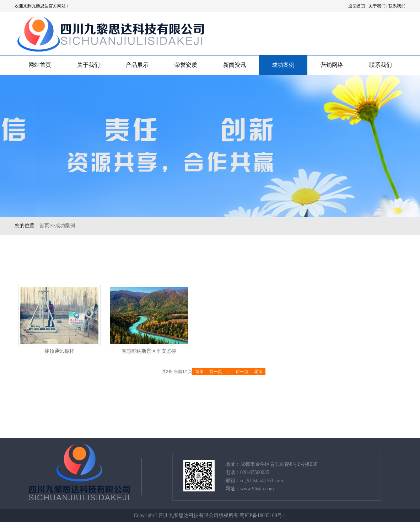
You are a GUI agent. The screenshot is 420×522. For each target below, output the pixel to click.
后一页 (242, 372)
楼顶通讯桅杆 (59, 351)
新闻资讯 (235, 65)
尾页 (258, 372)
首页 (44, 226)
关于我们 (377, 6)
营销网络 (332, 65)
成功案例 (283, 65)
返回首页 (357, 6)
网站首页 (40, 65)
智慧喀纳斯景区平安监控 (149, 351)
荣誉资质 (186, 65)
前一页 (216, 372)
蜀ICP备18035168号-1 (263, 515)
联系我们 (397, 6)
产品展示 (137, 65)
